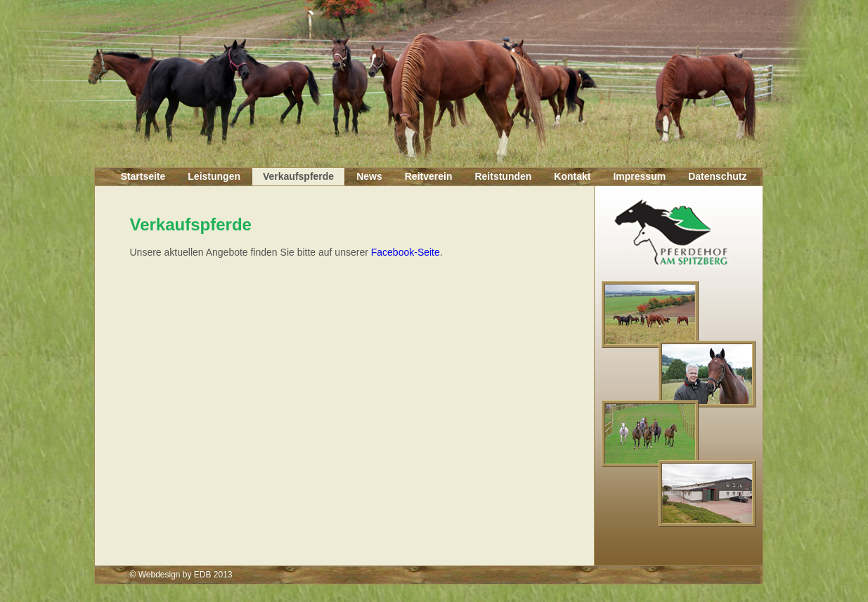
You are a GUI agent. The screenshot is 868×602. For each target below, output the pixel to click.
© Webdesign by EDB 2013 (181, 575)
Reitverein (429, 176)
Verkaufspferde (298, 176)
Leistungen (214, 176)
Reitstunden (503, 176)
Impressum (639, 176)
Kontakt (572, 176)
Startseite (143, 176)
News (369, 176)
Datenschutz (717, 176)
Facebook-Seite (406, 252)
